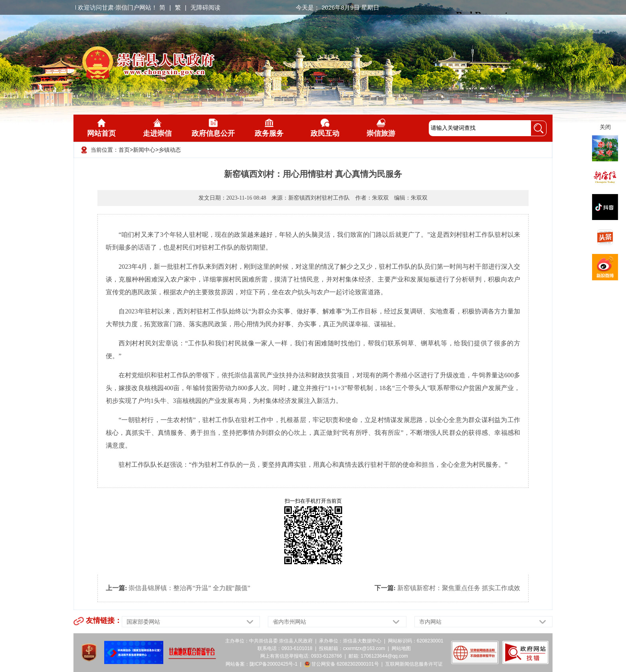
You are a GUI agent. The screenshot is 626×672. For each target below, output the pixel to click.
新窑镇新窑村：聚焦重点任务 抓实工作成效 (459, 588)
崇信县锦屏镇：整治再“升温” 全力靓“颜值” (189, 588)
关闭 (605, 127)
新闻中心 (144, 150)
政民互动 (325, 128)
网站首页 (101, 128)
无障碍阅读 (205, 7)
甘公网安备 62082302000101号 (342, 664)
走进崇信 (157, 128)
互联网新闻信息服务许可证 (414, 664)
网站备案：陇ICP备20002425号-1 (261, 664)
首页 (124, 150)
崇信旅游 (381, 128)
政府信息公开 (213, 128)
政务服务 (269, 128)
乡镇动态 (170, 150)
